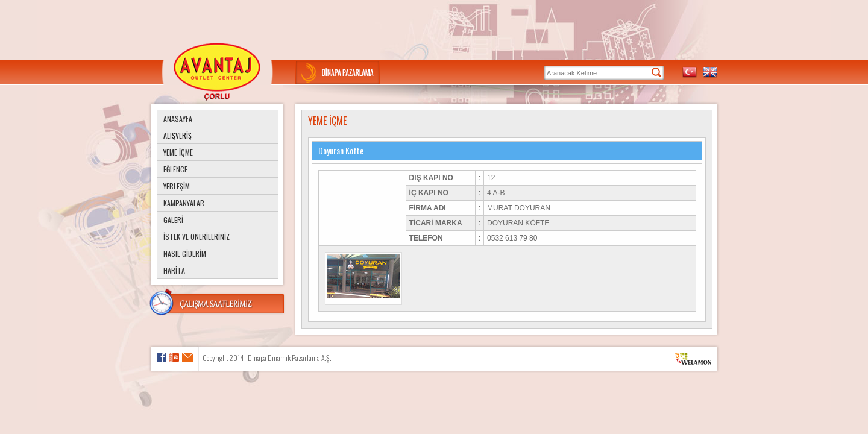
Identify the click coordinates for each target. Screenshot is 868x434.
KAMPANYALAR (184, 203)
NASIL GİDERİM (185, 253)
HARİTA (174, 270)
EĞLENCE (175, 169)
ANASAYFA (178, 118)
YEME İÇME (178, 152)
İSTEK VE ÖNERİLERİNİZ (197, 237)
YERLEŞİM (177, 186)
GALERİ (173, 220)
